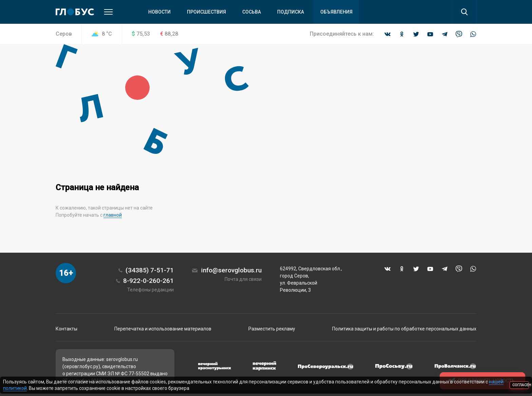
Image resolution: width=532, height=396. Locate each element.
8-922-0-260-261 (148, 281)
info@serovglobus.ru (231, 270)
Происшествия (206, 12)
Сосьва (252, 12)
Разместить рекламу (272, 329)
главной (113, 215)
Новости (159, 12)
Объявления (336, 12)
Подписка (291, 12)
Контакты (66, 329)
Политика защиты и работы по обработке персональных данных (404, 329)
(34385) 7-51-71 (150, 270)
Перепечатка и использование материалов (163, 329)
